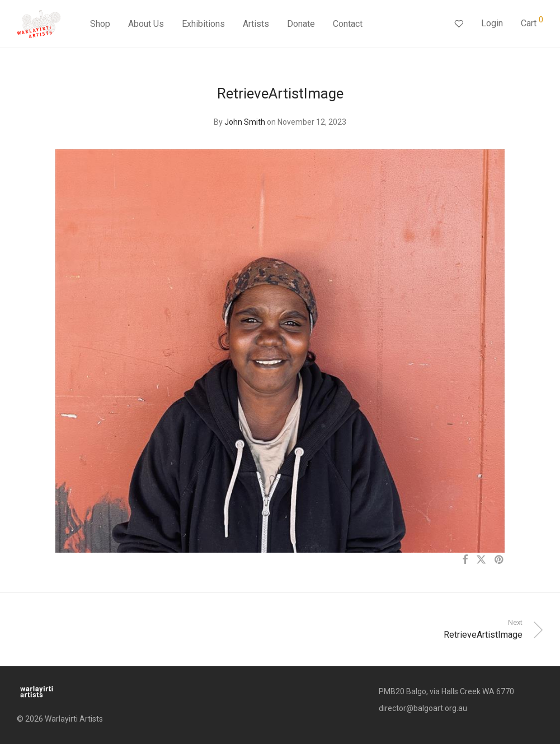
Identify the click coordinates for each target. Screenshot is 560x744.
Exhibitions (203, 24)
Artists (256, 24)
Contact (348, 24)
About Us (146, 24)
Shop (100, 24)
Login (492, 23)
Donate (301, 24)
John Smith (245, 122)
